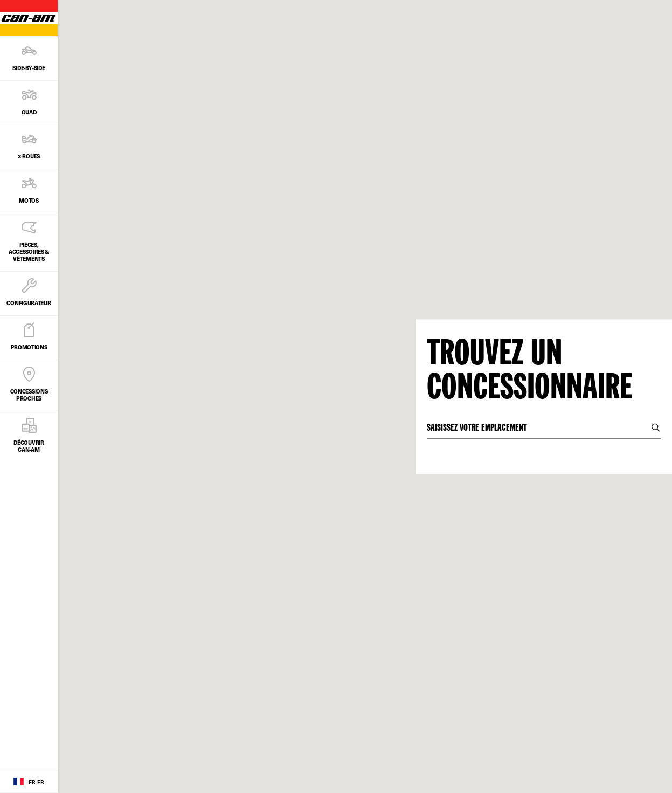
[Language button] (29, 782)
